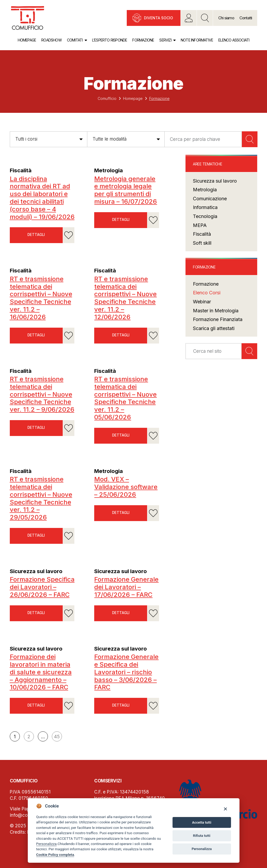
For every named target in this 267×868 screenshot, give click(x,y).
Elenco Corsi (207, 293)
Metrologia (110, 170)
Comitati (75, 40)
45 (57, 737)
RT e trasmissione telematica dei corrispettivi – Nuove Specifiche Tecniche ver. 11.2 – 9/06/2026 (42, 394)
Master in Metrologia (216, 311)
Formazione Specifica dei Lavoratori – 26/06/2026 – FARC (42, 587)
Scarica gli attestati (214, 328)
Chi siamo (226, 18)
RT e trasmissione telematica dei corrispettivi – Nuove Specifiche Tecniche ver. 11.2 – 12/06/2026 (125, 298)
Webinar (202, 302)
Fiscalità (22, 170)
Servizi (165, 40)
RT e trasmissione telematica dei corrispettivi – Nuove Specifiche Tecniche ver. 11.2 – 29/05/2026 (41, 498)
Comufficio (107, 98)
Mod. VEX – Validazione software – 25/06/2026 (126, 487)
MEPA (200, 225)
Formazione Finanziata (218, 319)
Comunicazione (210, 199)
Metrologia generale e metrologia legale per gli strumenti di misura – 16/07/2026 (126, 190)
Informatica (205, 207)
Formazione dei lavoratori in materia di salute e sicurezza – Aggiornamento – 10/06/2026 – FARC (41, 672)
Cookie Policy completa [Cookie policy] (55, 855)
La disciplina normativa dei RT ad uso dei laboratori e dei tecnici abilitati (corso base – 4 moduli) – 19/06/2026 (42, 198)
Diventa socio (159, 18)
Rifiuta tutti (202, 836)
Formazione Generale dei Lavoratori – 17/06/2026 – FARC (126, 587)
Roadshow (51, 40)
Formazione (143, 40)
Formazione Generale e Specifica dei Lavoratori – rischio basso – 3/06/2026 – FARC (126, 672)
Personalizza (46, 844)
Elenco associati (234, 40)
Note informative (197, 40)
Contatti (246, 18)
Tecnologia (205, 216)
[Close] (225, 809)
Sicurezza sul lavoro (38, 571)
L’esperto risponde (110, 40)
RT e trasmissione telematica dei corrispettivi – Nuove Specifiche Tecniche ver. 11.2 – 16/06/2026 (41, 298)
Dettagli (36, 235)
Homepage (27, 40)
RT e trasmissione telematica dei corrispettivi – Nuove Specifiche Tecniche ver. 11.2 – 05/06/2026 (125, 398)
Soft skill (202, 243)
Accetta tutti (202, 822)
